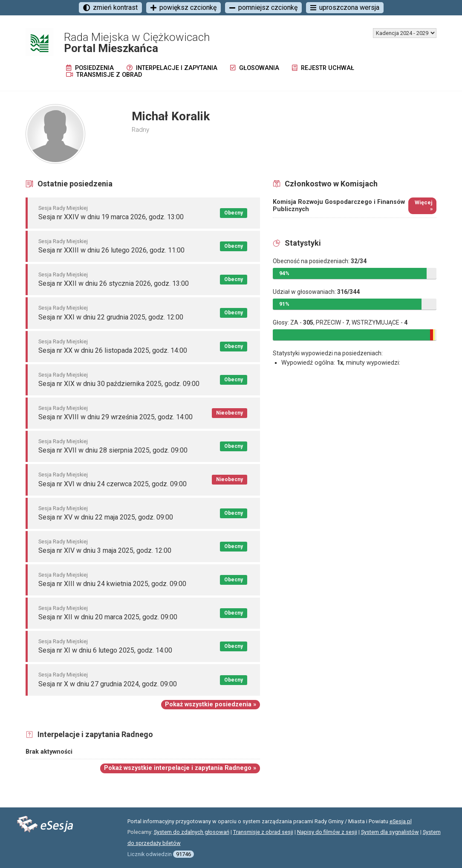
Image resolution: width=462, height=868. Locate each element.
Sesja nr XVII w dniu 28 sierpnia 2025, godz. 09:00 (113, 450)
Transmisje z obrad (104, 75)
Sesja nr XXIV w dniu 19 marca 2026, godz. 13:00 (111, 217)
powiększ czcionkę (183, 7)
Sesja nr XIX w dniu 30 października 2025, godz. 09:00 (119, 384)
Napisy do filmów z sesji (327, 832)
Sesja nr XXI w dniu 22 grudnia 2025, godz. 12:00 (111, 317)
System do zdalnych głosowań (192, 832)
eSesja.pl (401, 821)
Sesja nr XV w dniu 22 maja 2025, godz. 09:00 (106, 517)
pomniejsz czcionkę (263, 7)
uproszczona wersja (345, 7)
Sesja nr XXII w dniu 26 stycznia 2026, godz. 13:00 (114, 283)
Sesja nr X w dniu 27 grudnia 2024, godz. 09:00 (108, 684)
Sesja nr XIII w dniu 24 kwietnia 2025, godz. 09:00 (112, 584)
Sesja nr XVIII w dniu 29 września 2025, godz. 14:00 (115, 417)
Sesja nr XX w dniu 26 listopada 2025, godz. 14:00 (113, 350)
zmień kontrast (110, 7)
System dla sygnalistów (390, 832)
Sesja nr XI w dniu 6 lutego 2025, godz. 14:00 (105, 650)
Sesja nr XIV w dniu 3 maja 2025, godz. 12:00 (105, 550)
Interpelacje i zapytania (172, 68)
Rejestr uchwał (323, 68)
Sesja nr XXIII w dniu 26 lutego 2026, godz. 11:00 (111, 250)
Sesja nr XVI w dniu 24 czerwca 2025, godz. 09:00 (113, 484)
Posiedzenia (90, 68)
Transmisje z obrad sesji (263, 832)
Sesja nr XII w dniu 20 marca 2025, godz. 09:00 (108, 617)
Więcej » (424, 206)
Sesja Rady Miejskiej (63, 208)
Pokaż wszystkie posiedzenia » (211, 704)
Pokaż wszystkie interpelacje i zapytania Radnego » (180, 768)
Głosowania (255, 68)
